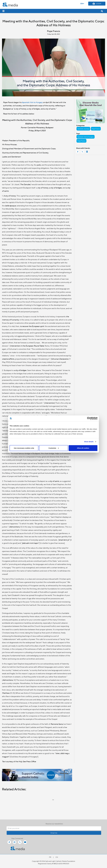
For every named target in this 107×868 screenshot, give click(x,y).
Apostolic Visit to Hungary (32, 102)
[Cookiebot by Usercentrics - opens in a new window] (89, 418)
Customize (54, 448)
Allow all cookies (83, 448)
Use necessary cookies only (24, 448)
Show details (89, 442)
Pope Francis (96, 129)
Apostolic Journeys (83, 129)
